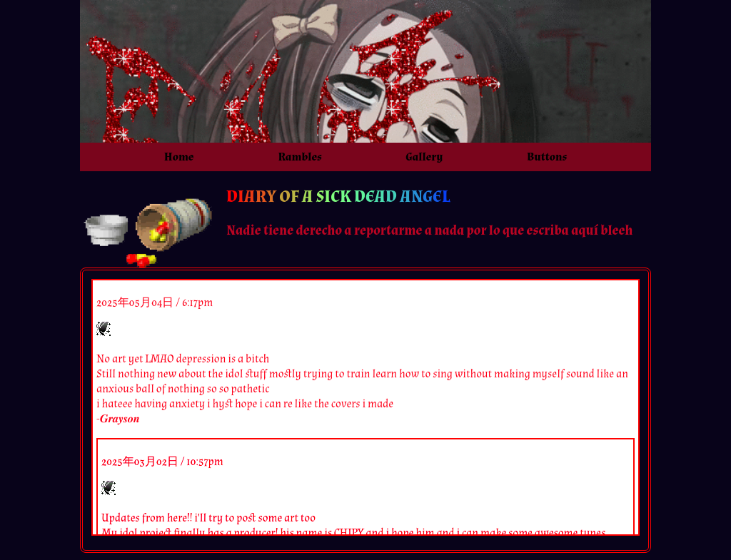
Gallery (425, 157)
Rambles (299, 157)
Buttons (547, 157)
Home (179, 157)
